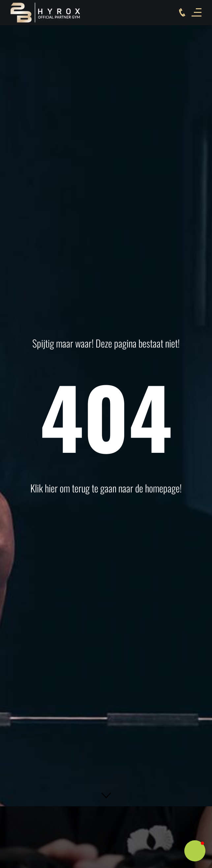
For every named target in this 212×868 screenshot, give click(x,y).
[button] (106, 795)
